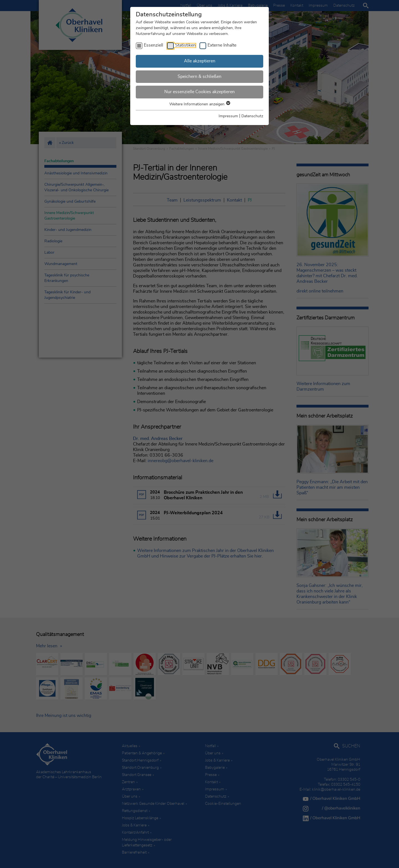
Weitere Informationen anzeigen (199, 104)
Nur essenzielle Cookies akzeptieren (199, 92)
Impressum (228, 116)
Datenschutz (252, 116)
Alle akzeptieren (200, 61)
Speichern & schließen (199, 77)
